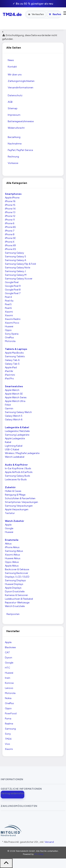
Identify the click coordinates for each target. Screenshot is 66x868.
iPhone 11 (10, 220)
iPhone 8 (10, 234)
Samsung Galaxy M (16, 275)
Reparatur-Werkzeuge (17, 603)
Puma (8, 719)
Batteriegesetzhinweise (21, 121)
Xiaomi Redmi (13, 319)
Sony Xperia (12, 334)
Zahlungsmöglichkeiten (21, 81)
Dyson (9, 658)
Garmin (9, 408)
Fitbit (8, 405)
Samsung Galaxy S (15, 257)
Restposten (13, 614)
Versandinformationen (21, 88)
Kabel (8, 442)
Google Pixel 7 (13, 293)
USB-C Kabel (12, 450)
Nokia (8, 698)
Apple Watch (12, 390)
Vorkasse (13, 163)
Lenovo (9, 688)
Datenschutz (15, 95)
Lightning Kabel (14, 446)
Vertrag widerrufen (12, 793)
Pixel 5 (8, 304)
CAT (7, 652)
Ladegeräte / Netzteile (17, 431)
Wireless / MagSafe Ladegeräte (22, 453)
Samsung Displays (15, 580)
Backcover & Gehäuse (17, 569)
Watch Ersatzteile (15, 606)
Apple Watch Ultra (15, 401)
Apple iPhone (12, 198)
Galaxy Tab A (12, 360)
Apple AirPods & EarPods (19, 472)
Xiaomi (9, 312)
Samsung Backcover (17, 573)
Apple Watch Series (16, 397)
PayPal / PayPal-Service (20, 150)
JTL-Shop (39, 854)
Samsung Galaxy (14, 253)
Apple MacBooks (14, 353)
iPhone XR (10, 245)
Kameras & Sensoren (16, 595)
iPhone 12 (10, 216)
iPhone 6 (10, 223)
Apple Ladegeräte (15, 438)
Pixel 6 (8, 308)
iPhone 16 (10, 201)
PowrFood (11, 713)
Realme (9, 724)
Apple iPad (11, 367)
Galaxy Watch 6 (14, 420)
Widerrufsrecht (16, 128)
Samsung (10, 729)
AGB (10, 102)
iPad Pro (9, 379)
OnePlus (9, 338)
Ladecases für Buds (16, 479)
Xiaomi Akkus (12, 555)
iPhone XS (10, 249)
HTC (7, 668)
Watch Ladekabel (15, 457)
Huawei (9, 326)
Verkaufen (36, 14)
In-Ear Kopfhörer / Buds (18, 468)
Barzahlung (14, 137)
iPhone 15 (10, 205)
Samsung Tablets (15, 356)
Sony (8, 734)
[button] (13, 779)
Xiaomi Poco (12, 323)
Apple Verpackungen (17, 509)
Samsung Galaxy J (15, 271)
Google (9, 528)
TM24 (8, 739)
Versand (49, 842)
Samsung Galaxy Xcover (19, 279)
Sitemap (13, 108)
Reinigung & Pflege (15, 495)
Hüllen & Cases (13, 491)
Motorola (10, 341)
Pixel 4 (8, 297)
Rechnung (13, 157)
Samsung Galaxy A (15, 260)
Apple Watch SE (14, 394)
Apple (8, 525)
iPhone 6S (10, 227)
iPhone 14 (10, 209)
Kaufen (55, 14)
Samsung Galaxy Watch (18, 412)
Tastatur (10, 513)
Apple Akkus (12, 566)
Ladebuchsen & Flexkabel (19, 599)
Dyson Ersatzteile (15, 591)
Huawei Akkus (13, 558)
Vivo (7, 744)
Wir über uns (15, 75)
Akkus (8, 544)
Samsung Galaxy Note (18, 268)
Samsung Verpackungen (19, 506)
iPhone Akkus (12, 547)
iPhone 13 (10, 212)
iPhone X (10, 242)
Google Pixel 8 (13, 290)
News (11, 60)
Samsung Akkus (14, 551)
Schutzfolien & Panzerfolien (20, 498)
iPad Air (9, 371)
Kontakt (12, 67)
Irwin (8, 678)
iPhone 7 (10, 231)
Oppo (8, 330)
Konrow (9, 683)
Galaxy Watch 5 (14, 416)
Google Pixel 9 (13, 286)
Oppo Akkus (12, 562)
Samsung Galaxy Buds (18, 476)
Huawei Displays (14, 584)
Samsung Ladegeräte (17, 435)
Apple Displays (13, 588)
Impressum (14, 115)
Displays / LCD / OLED (17, 577)
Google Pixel (12, 282)
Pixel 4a (9, 301)
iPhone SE (10, 238)
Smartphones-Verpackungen (21, 502)
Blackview (10, 647)
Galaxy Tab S (12, 364)
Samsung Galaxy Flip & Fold (20, 264)
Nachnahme (15, 144)
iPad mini (10, 375)
